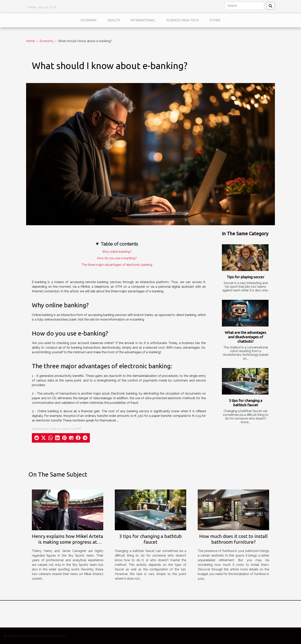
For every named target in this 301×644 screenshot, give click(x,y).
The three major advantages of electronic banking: (117, 265)
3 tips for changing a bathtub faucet (246, 403)
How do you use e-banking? (117, 258)
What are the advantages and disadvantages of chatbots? (246, 337)
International (143, 20)
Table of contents (119, 244)
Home (31, 41)
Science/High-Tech (183, 20)
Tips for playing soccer (246, 277)
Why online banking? (117, 252)
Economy (89, 20)
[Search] (245, 6)
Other (215, 20)
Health (114, 20)
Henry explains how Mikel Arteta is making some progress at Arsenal (68, 542)
